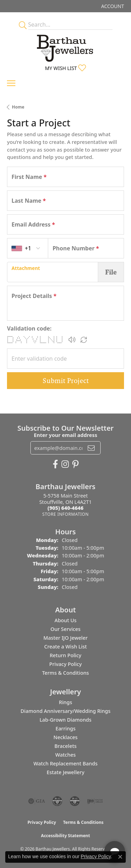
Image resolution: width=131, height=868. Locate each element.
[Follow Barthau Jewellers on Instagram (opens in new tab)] (65, 464)
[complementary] (80, 829)
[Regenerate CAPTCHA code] (84, 340)
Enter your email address (65, 435)
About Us (65, 620)
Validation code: (29, 328)
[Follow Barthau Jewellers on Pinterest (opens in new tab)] (75, 464)
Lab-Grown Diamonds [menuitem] (65, 720)
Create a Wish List (65, 647)
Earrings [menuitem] (65, 728)
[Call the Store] (65, 508)
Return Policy (65, 655)
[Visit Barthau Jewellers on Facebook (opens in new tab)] (55, 464)
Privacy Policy (65, 664)
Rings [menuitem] (66, 702)
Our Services (65, 629)
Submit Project (66, 381)
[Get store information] (65, 514)
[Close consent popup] (120, 857)
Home (18, 107)
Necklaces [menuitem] (65, 737)
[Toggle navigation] (11, 83)
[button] (112, 6)
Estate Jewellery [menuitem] (65, 772)
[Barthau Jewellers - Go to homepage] (66, 46)
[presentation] (53, 272)
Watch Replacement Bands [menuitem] (65, 763)
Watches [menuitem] (65, 755)
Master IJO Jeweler (65, 638)
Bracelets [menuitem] (65, 746)
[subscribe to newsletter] (91, 448)
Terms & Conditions (65, 673)
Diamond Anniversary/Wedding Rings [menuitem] (65, 711)
